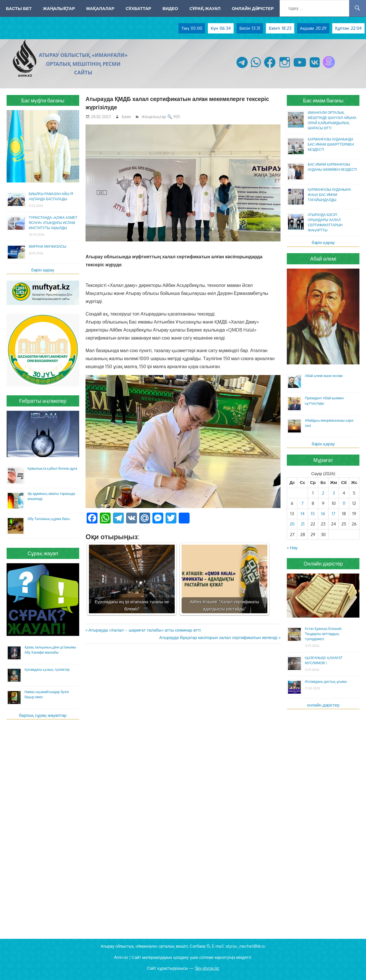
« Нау (292, 548)
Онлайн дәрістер (253, 8)
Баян (126, 117)
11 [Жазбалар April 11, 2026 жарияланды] (344, 503)
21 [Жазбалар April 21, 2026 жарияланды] (303, 524)
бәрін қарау (43, 270)
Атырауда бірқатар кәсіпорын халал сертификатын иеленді (218, 637)
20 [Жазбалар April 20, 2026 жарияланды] (292, 524)
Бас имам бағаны (323, 100)
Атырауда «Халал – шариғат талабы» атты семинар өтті (144, 630)
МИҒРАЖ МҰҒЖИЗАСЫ (48, 246)
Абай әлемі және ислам (324, 376)
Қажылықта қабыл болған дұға (52, 468)
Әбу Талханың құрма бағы (49, 519)
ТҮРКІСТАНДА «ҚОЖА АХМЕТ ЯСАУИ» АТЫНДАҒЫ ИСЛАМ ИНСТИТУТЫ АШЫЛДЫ (53, 223)
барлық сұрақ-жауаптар (43, 715)
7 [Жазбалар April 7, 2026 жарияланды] (303, 503)
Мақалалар (100, 8)
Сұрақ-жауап (205, 8)
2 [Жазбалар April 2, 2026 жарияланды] (323, 493)
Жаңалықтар (59, 8)
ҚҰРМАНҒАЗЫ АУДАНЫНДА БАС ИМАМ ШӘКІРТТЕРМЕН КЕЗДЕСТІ (331, 144)
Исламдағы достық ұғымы (326, 682)
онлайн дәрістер (323, 705)
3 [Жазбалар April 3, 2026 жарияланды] (334, 493)
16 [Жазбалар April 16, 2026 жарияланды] (323, 514)
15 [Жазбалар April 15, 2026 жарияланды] (313, 514)
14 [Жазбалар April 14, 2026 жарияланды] (303, 514)
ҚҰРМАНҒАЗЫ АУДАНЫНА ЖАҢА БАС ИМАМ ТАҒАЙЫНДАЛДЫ (329, 195)
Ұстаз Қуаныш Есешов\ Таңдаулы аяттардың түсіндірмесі (323, 634)
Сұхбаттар (138, 8)
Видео (170, 8)
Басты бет (19, 8)
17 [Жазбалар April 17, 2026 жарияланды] (334, 514)
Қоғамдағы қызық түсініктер (47, 669)
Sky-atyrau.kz (207, 968)
